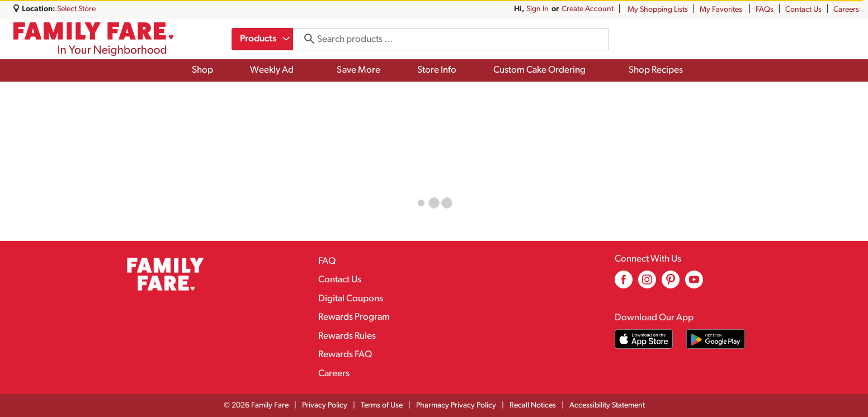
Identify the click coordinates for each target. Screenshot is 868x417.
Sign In (537, 9)
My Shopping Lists (658, 10)
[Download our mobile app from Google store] (716, 339)
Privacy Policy (325, 406)
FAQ (327, 261)
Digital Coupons (351, 299)
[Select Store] (77, 9)
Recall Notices (533, 406)
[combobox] (263, 39)
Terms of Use (382, 406)
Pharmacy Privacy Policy (456, 406)
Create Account (588, 9)
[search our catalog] (307, 39)
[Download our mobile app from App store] (644, 339)
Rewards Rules (347, 336)
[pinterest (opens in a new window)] (671, 284)
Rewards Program (354, 317)
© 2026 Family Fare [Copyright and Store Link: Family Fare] (256, 406)
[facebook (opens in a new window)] (624, 284)
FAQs (765, 10)
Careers (846, 10)
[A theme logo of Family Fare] (93, 39)
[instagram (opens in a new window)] (647, 284)
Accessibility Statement (607, 406)
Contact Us (803, 10)
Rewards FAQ (345, 355)
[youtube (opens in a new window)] (694, 284)
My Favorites (722, 10)
